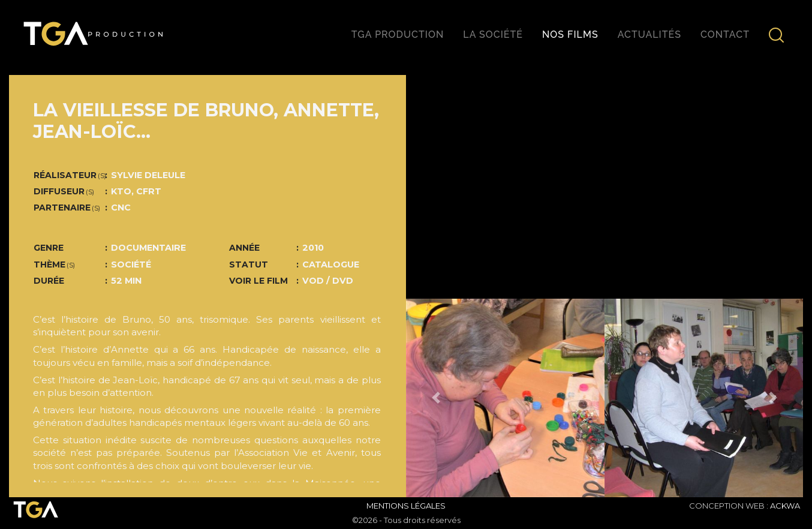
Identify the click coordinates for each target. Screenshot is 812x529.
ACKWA (785, 506)
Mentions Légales (406, 506)
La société (493, 34)
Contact (725, 34)
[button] (436, 398)
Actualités (649, 34)
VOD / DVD (328, 281)
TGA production (398, 34)
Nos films (570, 34)
